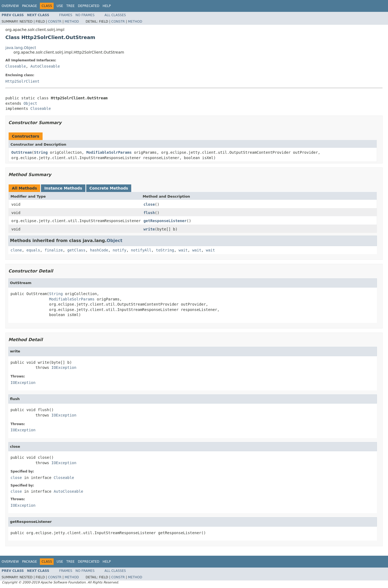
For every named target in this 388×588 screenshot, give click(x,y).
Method (72, 22)
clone (16, 250)
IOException (64, 367)
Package (30, 6)
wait (183, 250)
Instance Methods (63, 188)
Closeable (16, 66)
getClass (76, 250)
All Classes (115, 15)
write (149, 229)
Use (60, 6)
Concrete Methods (109, 188)
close (149, 204)
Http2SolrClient (22, 81)
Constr (55, 22)
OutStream (22, 152)
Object (30, 103)
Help (107, 6)
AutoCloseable (45, 66)
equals (33, 250)
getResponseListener (165, 221)
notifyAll (141, 250)
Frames (66, 15)
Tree (70, 6)
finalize (53, 250)
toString (165, 250)
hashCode (99, 250)
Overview (10, 6)
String (41, 152)
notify (119, 250)
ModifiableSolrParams (109, 152)
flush (149, 213)
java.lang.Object (21, 48)
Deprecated (89, 6)
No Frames (85, 15)
